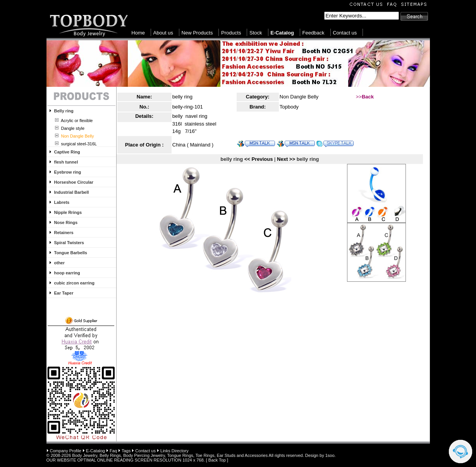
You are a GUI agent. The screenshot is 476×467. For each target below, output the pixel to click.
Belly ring (64, 111)
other (60, 263)
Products (231, 33)
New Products (197, 33)
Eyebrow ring (68, 172)
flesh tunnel (66, 162)
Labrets (62, 202)
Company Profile (66, 451)
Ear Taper (64, 293)
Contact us (345, 33)
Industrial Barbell (72, 192)
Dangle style (72, 128)
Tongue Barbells (71, 253)
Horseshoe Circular (74, 182)
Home (138, 33)
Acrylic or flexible (76, 121)
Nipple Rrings (68, 212)
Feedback (313, 33)
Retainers (64, 233)
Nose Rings (66, 222)
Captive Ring (67, 152)
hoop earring (67, 273)
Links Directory (174, 451)
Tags (126, 451)
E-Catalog (95, 451)
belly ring (182, 97)
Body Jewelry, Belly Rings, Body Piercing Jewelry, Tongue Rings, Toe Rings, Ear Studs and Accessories (170, 455)
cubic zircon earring (75, 283)
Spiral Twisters (69, 243)
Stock (256, 33)
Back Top (217, 460)
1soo (330, 455)
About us (163, 33)
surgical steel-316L (78, 144)
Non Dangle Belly (299, 97)
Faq (113, 451)
